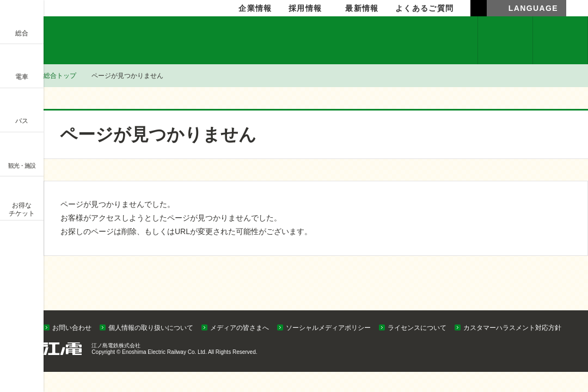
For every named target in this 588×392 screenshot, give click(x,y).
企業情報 (85, 40)
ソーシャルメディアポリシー (328, 328)
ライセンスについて (417, 328)
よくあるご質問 (425, 8)
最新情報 (362, 8)
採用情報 (305, 8)
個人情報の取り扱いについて (151, 328)
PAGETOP (559, 308)
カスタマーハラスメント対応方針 (512, 328)
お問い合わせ (72, 328)
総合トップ (60, 76)
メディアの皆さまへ (240, 328)
